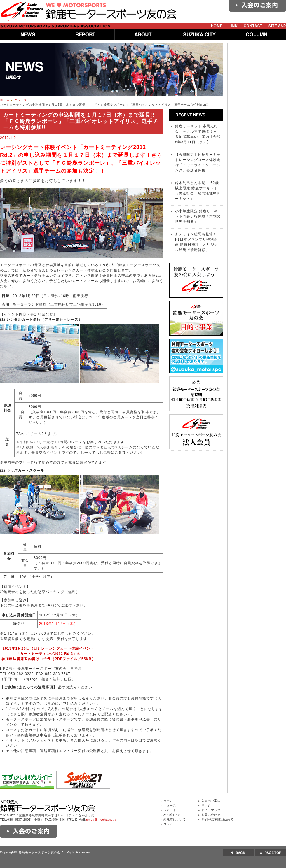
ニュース (21, 100)
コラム (168, 824)
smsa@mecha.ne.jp (102, 820)
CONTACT (253, 26)
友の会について (175, 815)
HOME (217, 26)
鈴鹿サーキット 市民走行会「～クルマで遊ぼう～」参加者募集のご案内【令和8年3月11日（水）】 (198, 134)
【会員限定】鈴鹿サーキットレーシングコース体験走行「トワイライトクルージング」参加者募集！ (198, 162)
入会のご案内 (211, 801)
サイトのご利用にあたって (217, 819)
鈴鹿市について (175, 819)
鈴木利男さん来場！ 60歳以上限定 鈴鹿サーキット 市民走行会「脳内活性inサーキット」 (198, 191)
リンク (206, 805)
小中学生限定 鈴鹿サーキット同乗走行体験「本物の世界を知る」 (198, 216)
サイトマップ (211, 810)
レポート (170, 810)
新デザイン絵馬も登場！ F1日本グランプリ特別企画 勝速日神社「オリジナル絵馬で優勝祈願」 (197, 242)
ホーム (5, 100)
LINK (233, 26)
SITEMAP (277, 26)
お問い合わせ (211, 815)
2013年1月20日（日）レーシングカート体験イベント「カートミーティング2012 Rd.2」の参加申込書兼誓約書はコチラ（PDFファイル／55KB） (48, 654)
